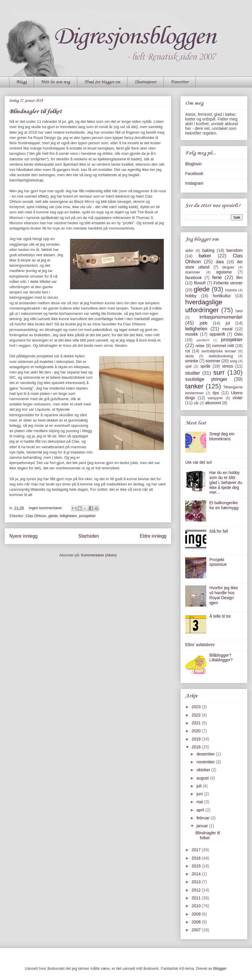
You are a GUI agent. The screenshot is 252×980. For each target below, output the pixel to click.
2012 (197, 890)
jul (228, 323)
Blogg (22, 82)
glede (53, 516)
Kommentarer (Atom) (99, 555)
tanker (194, 386)
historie (231, 290)
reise (200, 346)
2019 (197, 739)
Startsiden (88, 536)
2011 (197, 898)
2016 (197, 858)
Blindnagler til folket (36, 112)
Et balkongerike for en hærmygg (224, 505)
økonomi (213, 403)
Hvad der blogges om (102, 82)
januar (203, 826)
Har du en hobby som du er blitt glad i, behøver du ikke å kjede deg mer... (226, 482)
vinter (238, 398)
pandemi (203, 340)
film (239, 278)
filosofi (200, 283)
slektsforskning (221, 356)
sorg (234, 361)
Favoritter (180, 82)
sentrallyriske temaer (219, 351)
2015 (197, 866)
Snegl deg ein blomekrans (222, 436)
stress (228, 366)
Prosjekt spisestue (218, 562)
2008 (197, 922)
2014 (197, 874)
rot (188, 351)
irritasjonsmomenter (221, 317)
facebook (194, 278)
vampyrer (215, 398)
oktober (204, 770)
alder (189, 251)
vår (196, 403)
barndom (235, 250)
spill (188, 366)
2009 (197, 914)
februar (203, 818)
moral (227, 329)
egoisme (224, 272)
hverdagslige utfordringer (204, 306)
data (220, 262)
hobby (191, 296)
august (203, 778)
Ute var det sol (198, 462)
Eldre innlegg (153, 536)
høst (239, 311)
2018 (197, 747)
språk (205, 366)
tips (216, 393)
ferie (217, 277)
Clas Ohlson (36, 516)
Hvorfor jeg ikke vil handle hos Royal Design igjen (224, 595)
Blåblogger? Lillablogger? (221, 658)
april (201, 810)
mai (200, 802)
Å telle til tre (220, 616)
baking (208, 250)
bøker (205, 256)
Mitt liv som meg (56, 82)
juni (200, 794)
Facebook (194, 174)
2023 (197, 707)
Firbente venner (228, 283)
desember (206, 754)
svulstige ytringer (206, 379)
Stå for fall (219, 531)
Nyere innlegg (23, 536)
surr (219, 372)
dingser (228, 267)
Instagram (194, 183)
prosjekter (87, 516)
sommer (213, 361)
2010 (197, 906)
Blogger (220, 968)
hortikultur (222, 296)
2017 (197, 850)
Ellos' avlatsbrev (200, 645)
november (206, 762)
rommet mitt (223, 346)
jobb (203, 323)
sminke (192, 361)
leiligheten (68, 516)
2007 (197, 930)
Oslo (238, 334)
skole (189, 356)
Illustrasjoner (145, 82)
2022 (197, 715)
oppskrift (217, 334)
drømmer (193, 272)
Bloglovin (194, 164)
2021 (197, 723)
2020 (197, 731)
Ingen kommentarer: (46, 508)
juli (199, 786)
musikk (192, 334)
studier (193, 373)
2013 (197, 882)
